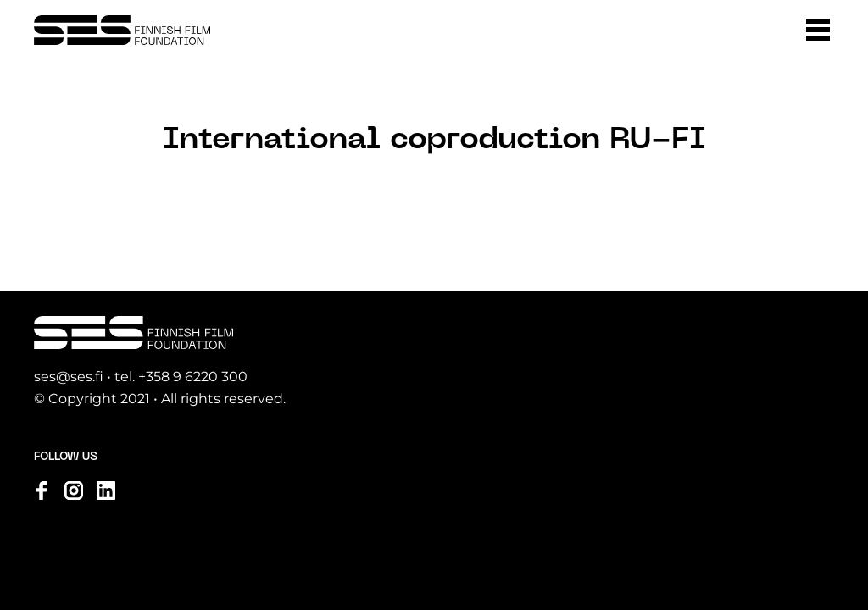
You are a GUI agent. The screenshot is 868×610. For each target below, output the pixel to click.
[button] (818, 30)
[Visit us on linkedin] (106, 491)
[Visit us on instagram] (74, 491)
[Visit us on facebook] (42, 491)
